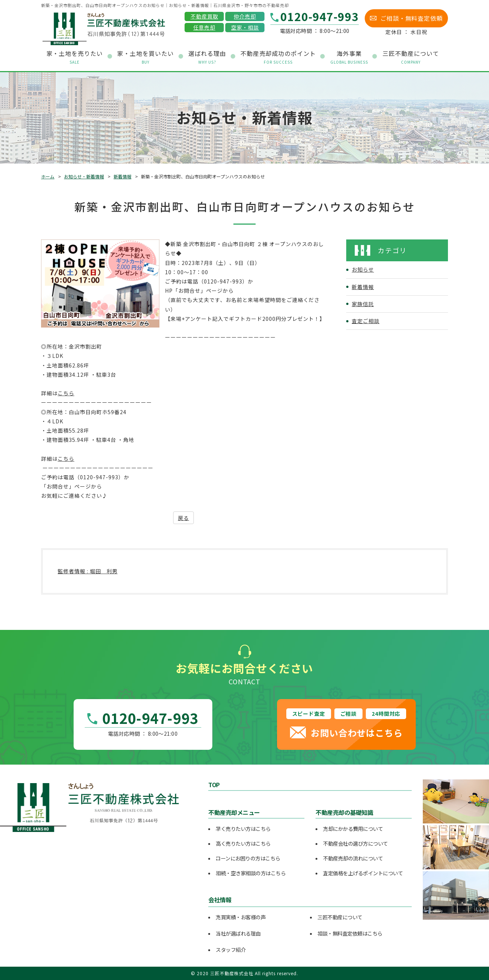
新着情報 (122, 176)
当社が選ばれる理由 (238, 933)
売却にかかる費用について (353, 829)
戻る (183, 518)
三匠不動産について (340, 917)
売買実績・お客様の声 (241, 917)
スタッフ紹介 (231, 950)
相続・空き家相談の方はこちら (251, 873)
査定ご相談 (366, 321)
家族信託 (363, 304)
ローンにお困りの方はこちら (248, 858)
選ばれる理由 (207, 57)
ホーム (48, 176)
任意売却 (204, 27)
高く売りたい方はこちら (243, 843)
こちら (66, 393)
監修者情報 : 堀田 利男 (88, 571)
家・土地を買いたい (146, 57)
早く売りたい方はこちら (243, 829)
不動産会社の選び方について (355, 843)
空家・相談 (245, 27)
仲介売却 (245, 16)
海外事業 (349, 57)
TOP (214, 785)
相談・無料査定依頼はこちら (350, 933)
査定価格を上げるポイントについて (363, 873)
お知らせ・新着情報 (84, 176)
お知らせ (363, 269)
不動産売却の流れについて (353, 858)
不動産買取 (204, 16)
